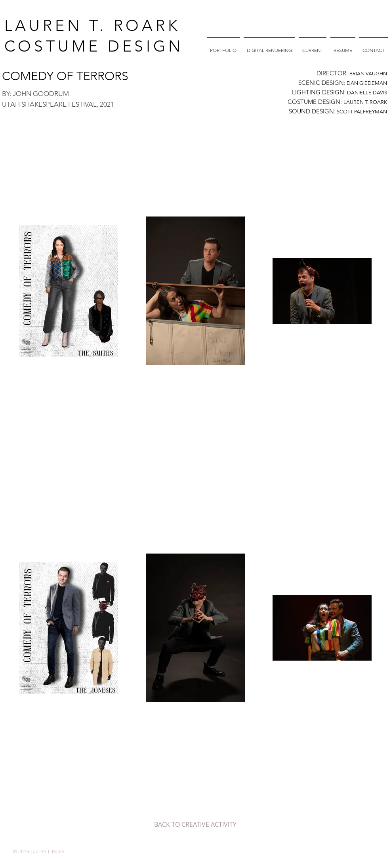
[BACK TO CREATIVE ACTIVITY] (195, 824)
